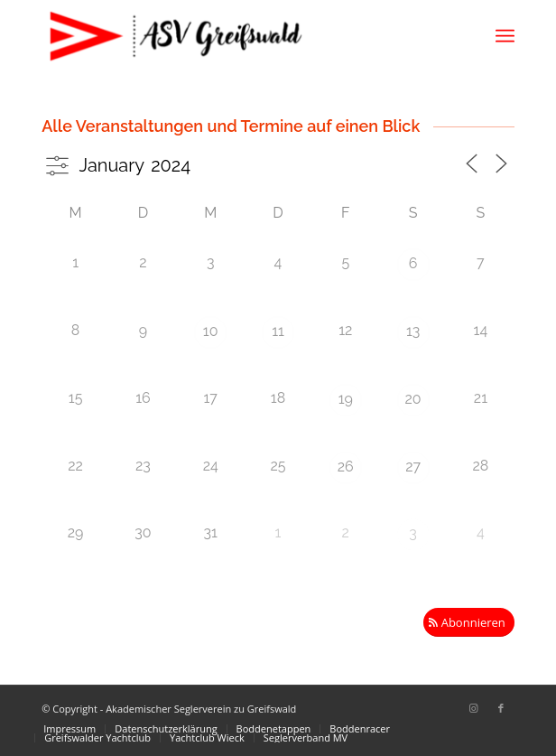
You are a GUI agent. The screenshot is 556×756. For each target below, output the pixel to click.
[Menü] (505, 36)
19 (346, 399)
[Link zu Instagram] (474, 708)
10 (211, 331)
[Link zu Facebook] (501, 708)
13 (413, 331)
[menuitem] (505, 36)
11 (278, 331)
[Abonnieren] (469, 623)
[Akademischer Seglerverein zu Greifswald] (231, 36)
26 (346, 467)
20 (413, 399)
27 (413, 467)
